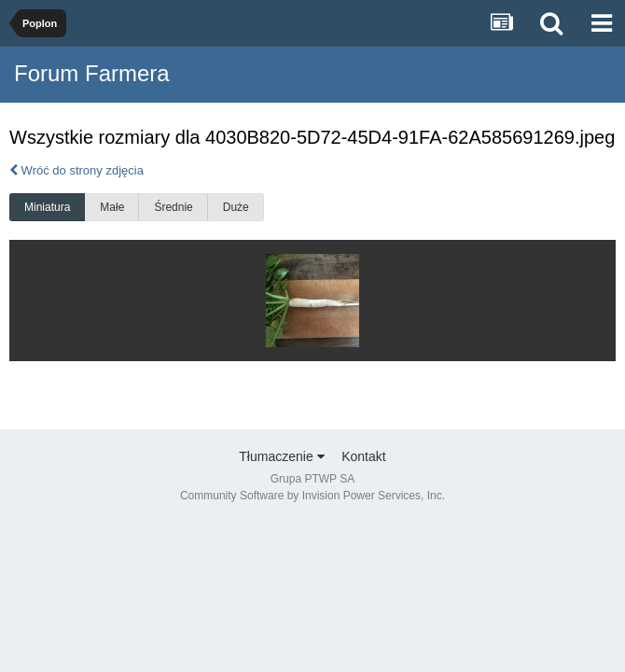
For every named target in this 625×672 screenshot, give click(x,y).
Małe (112, 207)
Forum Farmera (92, 73)
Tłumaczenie (281, 456)
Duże (236, 207)
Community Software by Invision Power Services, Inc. (312, 496)
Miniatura (47, 207)
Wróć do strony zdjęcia (76, 170)
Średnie (173, 207)
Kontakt (363, 456)
